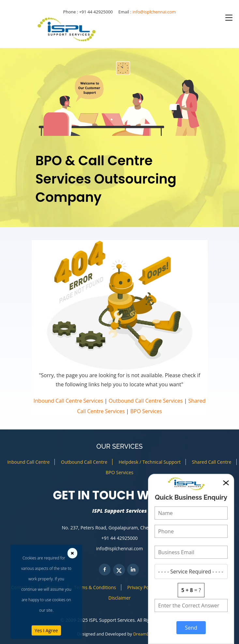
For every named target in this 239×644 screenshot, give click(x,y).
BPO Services (146, 411)
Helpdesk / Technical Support (150, 462)
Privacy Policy (141, 587)
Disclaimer (119, 598)
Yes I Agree (46, 630)
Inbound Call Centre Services (68, 401)
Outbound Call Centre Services (146, 401)
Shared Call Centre (212, 462)
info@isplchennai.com (154, 12)
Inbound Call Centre (28, 462)
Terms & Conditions (95, 587)
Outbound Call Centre (84, 462)
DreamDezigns (148, 634)
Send (191, 628)
